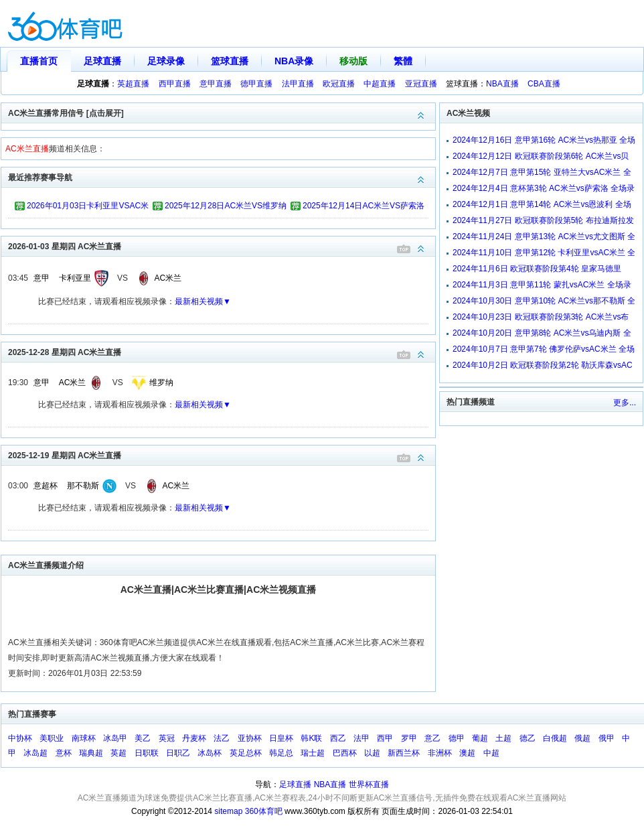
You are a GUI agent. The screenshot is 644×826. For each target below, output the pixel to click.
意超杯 (46, 486)
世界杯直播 (369, 784)
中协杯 (20, 738)
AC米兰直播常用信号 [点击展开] (222, 112)
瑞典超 (91, 753)
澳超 (467, 753)
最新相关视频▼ (203, 301)
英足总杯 (246, 753)
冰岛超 (35, 753)
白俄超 (555, 738)
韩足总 (281, 753)
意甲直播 (216, 84)
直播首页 (39, 61)
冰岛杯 (210, 753)
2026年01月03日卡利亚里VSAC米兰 (88, 208)
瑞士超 (313, 753)
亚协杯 (250, 738)
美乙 (143, 738)
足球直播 (102, 61)
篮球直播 (230, 61)
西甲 (385, 738)
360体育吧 (264, 811)
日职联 (147, 753)
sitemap (228, 811)
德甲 (457, 738)
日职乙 (178, 753)
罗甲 (409, 738)
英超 (118, 753)
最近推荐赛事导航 (222, 177)
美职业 (52, 738)
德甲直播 (256, 84)
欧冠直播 (339, 84)
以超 (372, 753)
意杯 (64, 753)
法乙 (222, 738)
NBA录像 (294, 61)
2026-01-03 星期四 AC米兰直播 (222, 246)
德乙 (528, 738)
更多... (625, 403)
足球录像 (166, 61)
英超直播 (133, 84)
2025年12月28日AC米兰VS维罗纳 (226, 206)
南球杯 (84, 738)
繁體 (403, 61)
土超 (503, 738)
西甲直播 (175, 84)
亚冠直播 (421, 84)
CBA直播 (544, 84)
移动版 (353, 61)
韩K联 (311, 738)
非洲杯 (440, 753)
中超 (491, 753)
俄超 (582, 738)
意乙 (432, 738)
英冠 (167, 738)
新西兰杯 (404, 753)
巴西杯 (345, 753)
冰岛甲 (115, 738)
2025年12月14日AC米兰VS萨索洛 (364, 206)
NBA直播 (502, 84)
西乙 (338, 738)
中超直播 (380, 84)
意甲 (42, 278)
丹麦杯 (194, 738)
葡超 (480, 738)
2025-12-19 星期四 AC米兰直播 (222, 455)
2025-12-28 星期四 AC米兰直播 (222, 351)
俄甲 (607, 738)
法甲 (361, 738)
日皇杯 (281, 738)
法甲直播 (298, 84)
